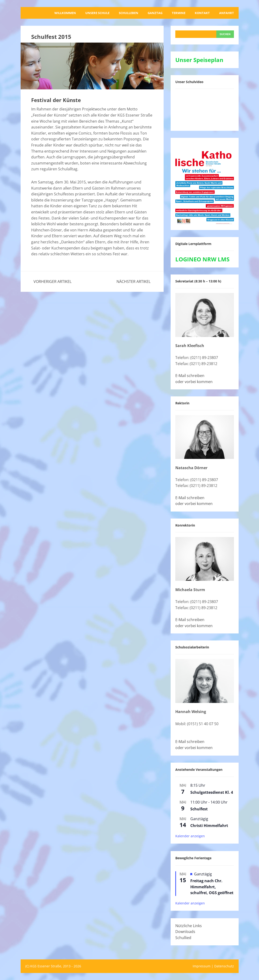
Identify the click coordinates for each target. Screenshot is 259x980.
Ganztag (155, 13)
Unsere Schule (97, 13)
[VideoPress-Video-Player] (205, 109)
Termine (179, 13)
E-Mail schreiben (190, 376)
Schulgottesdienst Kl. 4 (212, 792)
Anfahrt (227, 13)
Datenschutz (224, 966)
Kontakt (202, 13)
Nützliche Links (189, 926)
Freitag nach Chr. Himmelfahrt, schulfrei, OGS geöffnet (212, 887)
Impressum (202, 966)
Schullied (183, 938)
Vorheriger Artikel (53, 282)
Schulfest (199, 809)
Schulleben (129, 13)
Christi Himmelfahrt (209, 826)
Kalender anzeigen (190, 836)
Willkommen (65, 13)
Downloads (185, 932)
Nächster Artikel (133, 282)
